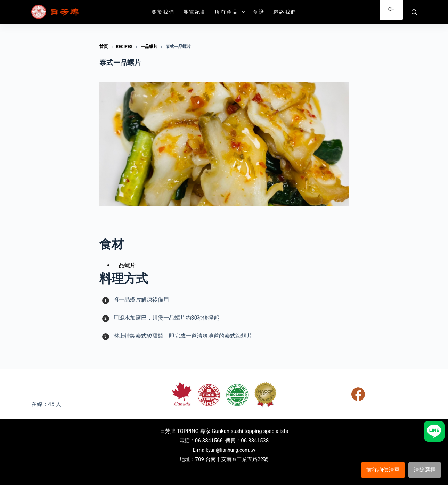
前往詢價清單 (383, 470)
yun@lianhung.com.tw (232, 450)
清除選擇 (425, 470)
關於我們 (163, 12)
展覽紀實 (195, 12)
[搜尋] (414, 12)
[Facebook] (358, 394)
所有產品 (231, 12)
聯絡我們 (285, 12)
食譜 (259, 12)
